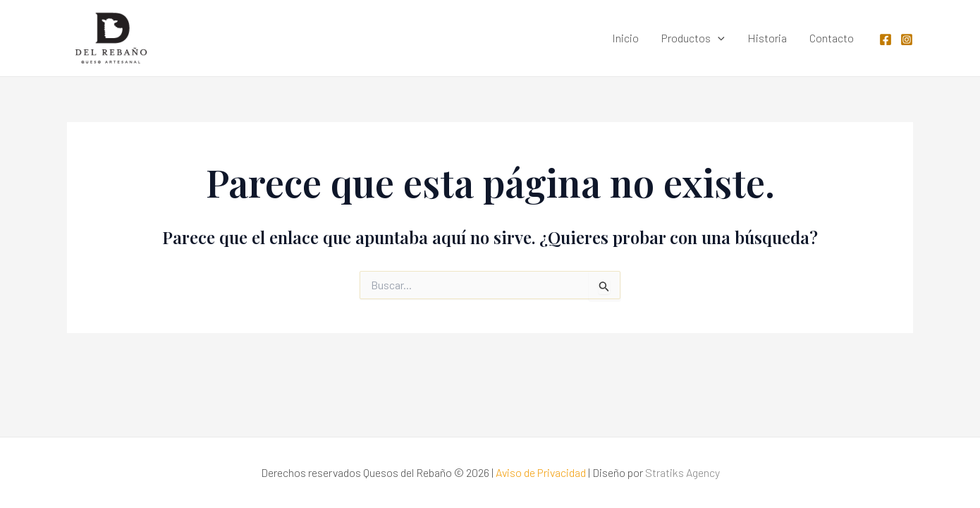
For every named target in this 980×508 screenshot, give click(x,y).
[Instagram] (907, 40)
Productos (693, 38)
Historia (767, 38)
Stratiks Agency (682, 472)
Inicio (625, 38)
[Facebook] (886, 40)
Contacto (832, 38)
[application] (718, 38)
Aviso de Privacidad (541, 472)
